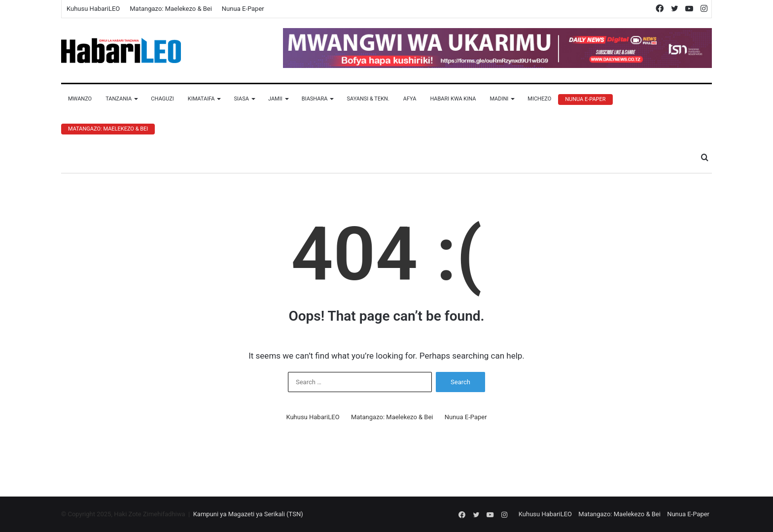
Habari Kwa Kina (453, 99)
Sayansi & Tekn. (368, 99)
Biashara (315, 99)
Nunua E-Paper (243, 9)
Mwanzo (80, 99)
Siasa (241, 99)
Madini (499, 99)
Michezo (539, 99)
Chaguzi (162, 99)
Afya (410, 99)
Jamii (275, 99)
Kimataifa (201, 99)
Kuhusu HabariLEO (93, 9)
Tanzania (119, 99)
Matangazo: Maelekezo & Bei (171, 9)
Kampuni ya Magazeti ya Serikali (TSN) (248, 514)
